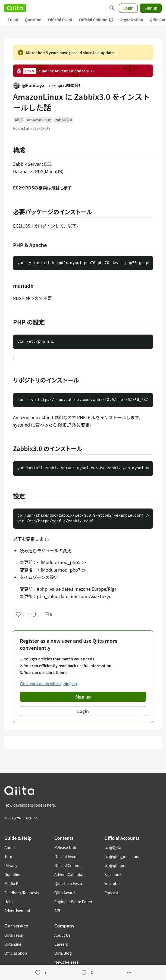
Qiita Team (14, 935)
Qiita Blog (63, 953)
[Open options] (129, 972)
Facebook (113, 874)
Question (33, 20)
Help (9, 902)
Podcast (111, 893)
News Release (66, 962)
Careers (61, 944)
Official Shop (16, 953)
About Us (62, 935)
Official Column (96, 20)
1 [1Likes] (45, 973)
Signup (151, 8)
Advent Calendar (69, 874)
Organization (131, 20)
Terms (10, 856)
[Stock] (34, 614)
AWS (19, 120)
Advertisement (17, 911)
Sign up (83, 697)
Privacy (11, 865)
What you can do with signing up (48, 684)
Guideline (13, 874)
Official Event (60, 20)
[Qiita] (15, 8)
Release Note (66, 847)
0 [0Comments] (48, 614)
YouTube (112, 883)
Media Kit (13, 883)
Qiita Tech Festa (68, 883)
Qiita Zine (13, 944)
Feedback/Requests (22, 893)
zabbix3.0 (64, 120)
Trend (13, 20)
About (10, 847)
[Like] (18, 614)
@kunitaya (29, 85)
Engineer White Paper (73, 902)
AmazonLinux (39, 120)
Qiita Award (65, 893)
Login (129, 8)
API (57, 911)
